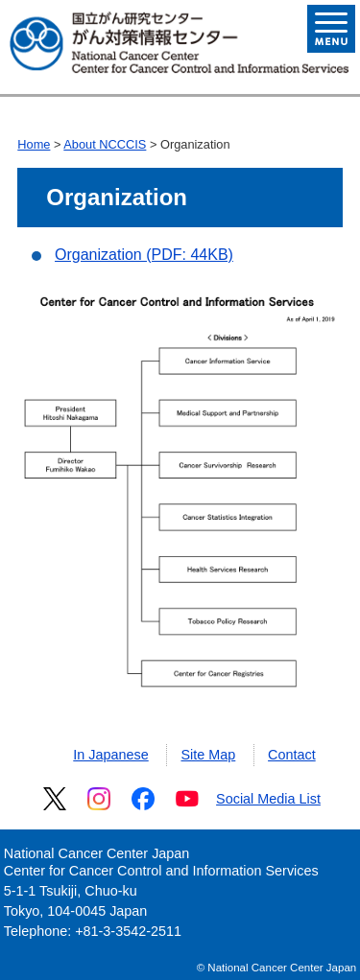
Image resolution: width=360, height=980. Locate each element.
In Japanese (110, 755)
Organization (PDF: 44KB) (144, 255)
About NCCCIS (105, 144)
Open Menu (331, 29)
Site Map (209, 755)
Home (34, 144)
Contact (292, 755)
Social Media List (268, 799)
